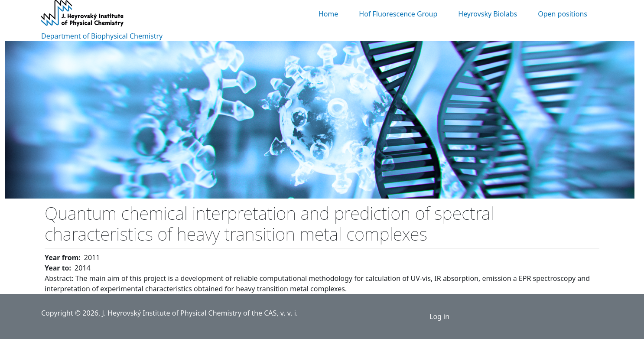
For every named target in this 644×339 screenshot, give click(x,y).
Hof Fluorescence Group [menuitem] (398, 14)
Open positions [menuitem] (563, 14)
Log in (439, 316)
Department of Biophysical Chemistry (102, 36)
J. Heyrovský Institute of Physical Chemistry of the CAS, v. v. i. (200, 313)
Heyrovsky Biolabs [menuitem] (488, 14)
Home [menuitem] (329, 14)
